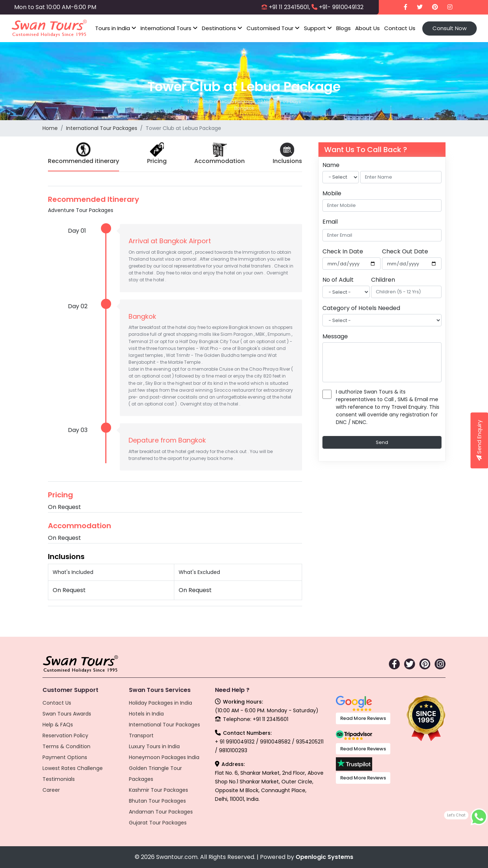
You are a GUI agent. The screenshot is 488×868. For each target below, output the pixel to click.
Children (383, 280)
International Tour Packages (102, 128)
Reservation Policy (65, 735)
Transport (141, 735)
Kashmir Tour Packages (158, 790)
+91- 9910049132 (341, 7)
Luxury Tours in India (154, 746)
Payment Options (65, 757)
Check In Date (343, 251)
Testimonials (59, 779)
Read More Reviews (363, 718)
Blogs (343, 28)
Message (335, 336)
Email (330, 222)
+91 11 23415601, (289, 7)
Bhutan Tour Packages (157, 801)
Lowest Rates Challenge (73, 768)
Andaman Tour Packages (161, 812)
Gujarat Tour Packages (158, 823)
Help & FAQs (58, 725)
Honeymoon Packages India (164, 757)
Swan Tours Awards (67, 714)
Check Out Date (405, 251)
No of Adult (338, 280)
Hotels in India (146, 714)
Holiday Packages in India (160, 703)
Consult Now (450, 28)
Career (51, 790)
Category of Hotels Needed (361, 308)
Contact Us (400, 28)
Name (331, 165)
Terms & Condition (66, 746)
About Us (367, 28)
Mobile (332, 193)
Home (50, 128)
